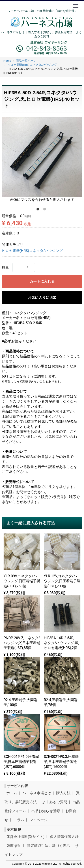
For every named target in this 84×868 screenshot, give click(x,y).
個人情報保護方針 (64, 837)
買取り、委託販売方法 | (60, 32)
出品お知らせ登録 (46, 811)
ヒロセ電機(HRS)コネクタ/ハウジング (32, 251)
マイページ (39, 820)
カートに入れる (42, 281)
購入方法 (34, 32)
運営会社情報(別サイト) (25, 837)
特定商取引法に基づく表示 (48, 846)
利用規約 (14, 846)
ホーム (12, 793)
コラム (19, 820)
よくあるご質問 (55, 802)
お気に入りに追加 (42, 298)
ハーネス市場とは (13, 32)
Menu (76, 4)
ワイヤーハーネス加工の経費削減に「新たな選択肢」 (43, 11)
